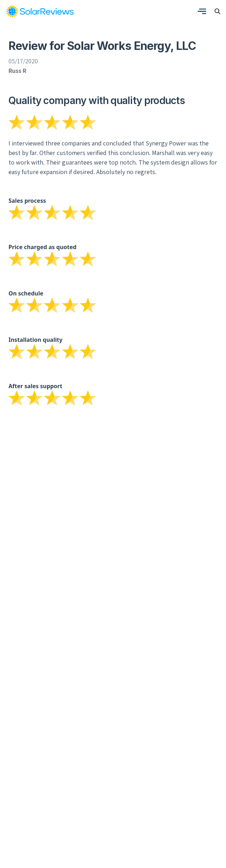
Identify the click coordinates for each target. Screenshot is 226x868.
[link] (40, 11)
